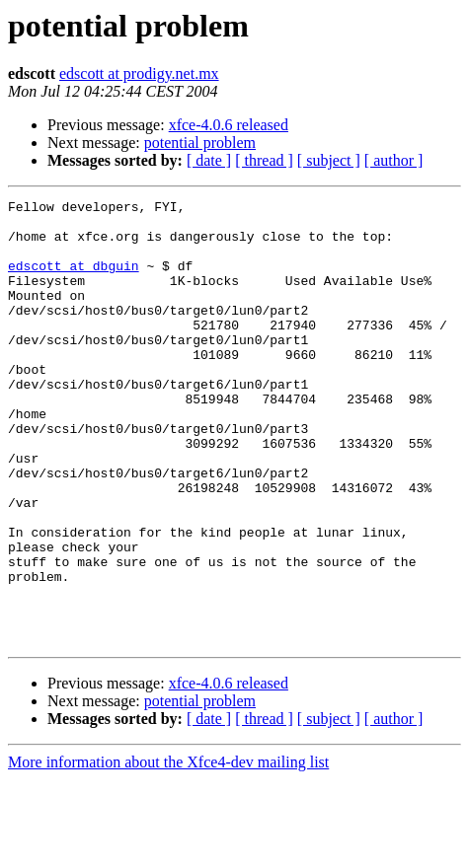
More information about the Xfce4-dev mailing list (168, 851)
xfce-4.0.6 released (229, 125)
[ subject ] (329, 160)
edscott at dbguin (74, 280)
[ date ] (209, 160)
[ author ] (394, 160)
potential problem (200, 143)
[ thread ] (264, 160)
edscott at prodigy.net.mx (139, 73)
